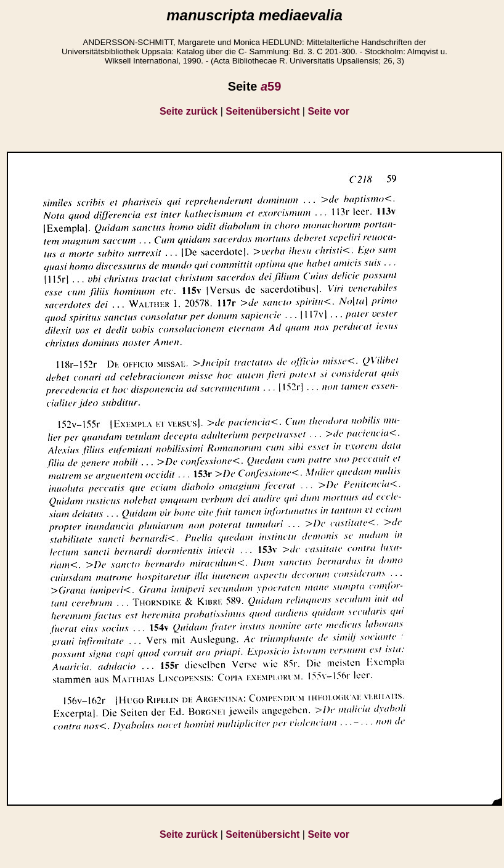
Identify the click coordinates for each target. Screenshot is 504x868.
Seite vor (328, 111)
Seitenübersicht (262, 111)
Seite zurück (189, 111)
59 (271, 86)
